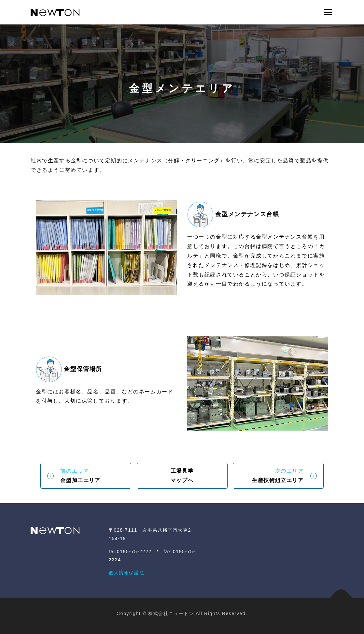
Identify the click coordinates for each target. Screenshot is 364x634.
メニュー (328, 12)
